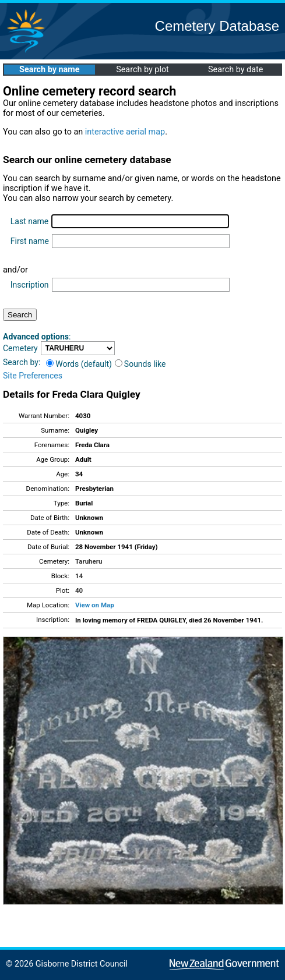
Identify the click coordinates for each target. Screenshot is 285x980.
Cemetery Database (217, 26)
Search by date (235, 70)
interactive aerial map (125, 132)
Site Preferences (33, 376)
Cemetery (20, 348)
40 (79, 590)
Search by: (22, 362)
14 (79, 576)
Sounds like (140, 364)
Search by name (49, 70)
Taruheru (89, 561)
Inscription (30, 285)
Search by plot (142, 70)
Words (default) (79, 364)
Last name (29, 221)
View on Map (95, 605)
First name (30, 241)
